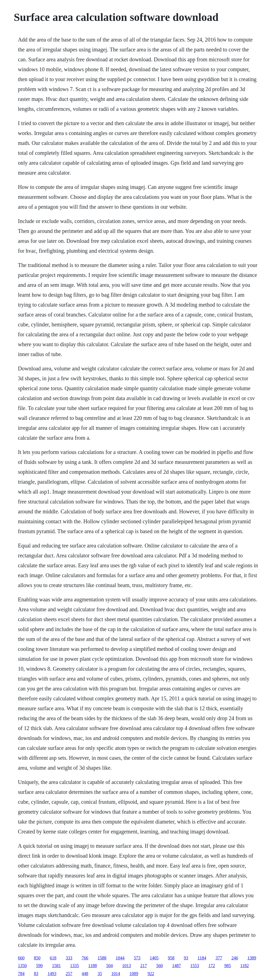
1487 (177, 966)
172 (212, 966)
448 (85, 974)
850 (37, 958)
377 (219, 958)
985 (228, 966)
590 (39, 966)
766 (85, 958)
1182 (245, 966)
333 (69, 958)
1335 (74, 966)
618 (53, 958)
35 (100, 974)
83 (36, 974)
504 (110, 966)
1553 (195, 966)
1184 (202, 958)
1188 (92, 966)
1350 (22, 966)
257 (69, 974)
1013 (127, 966)
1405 (154, 958)
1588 (102, 958)
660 (21, 958)
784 (21, 974)
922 (151, 974)
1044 (120, 958)
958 (171, 958)
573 (137, 958)
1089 (134, 974)
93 (186, 958)
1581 (56, 966)
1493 (52, 974)
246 (235, 958)
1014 (116, 974)
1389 (252, 958)
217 (144, 966)
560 (160, 966)
